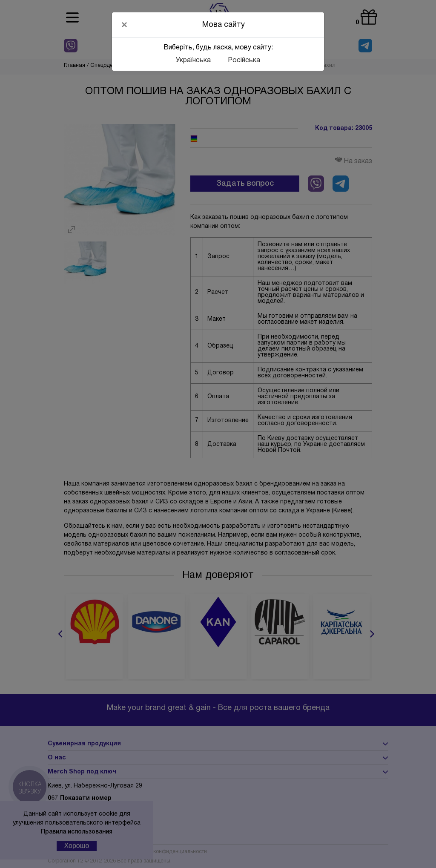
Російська (244, 60)
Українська (193, 60)
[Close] (124, 25)
